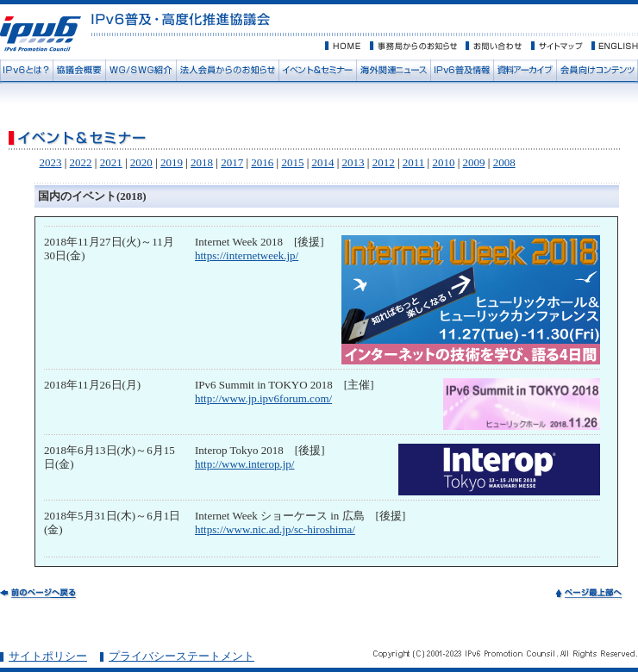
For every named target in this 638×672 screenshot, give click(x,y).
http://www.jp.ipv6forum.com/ (263, 398)
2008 (504, 162)
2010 (443, 162)
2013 (353, 162)
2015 (292, 162)
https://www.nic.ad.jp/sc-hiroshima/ (275, 529)
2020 (141, 162)
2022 (81, 162)
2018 (202, 162)
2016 (262, 162)
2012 (384, 162)
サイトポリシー (48, 656)
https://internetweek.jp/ (247, 255)
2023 (51, 162)
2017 (232, 162)
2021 (111, 162)
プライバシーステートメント (181, 656)
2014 (322, 162)
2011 (414, 162)
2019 (172, 162)
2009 (474, 162)
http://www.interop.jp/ (244, 464)
